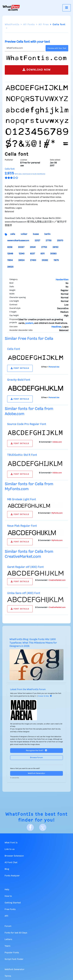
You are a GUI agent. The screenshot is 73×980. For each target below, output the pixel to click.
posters (29, 323)
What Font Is (11, 843)
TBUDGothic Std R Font (22, 455)
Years (7, 946)
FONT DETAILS (20, 368)
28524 (21, 260)
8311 (43, 254)
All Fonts (29, 25)
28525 (10, 267)
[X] (43, 827)
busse (36, 234)
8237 (32, 254)
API (6, 916)
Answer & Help (45, 696)
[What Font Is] (11, 8)
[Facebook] (30, 827)
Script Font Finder (14, 959)
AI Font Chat (11, 863)
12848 (10, 254)
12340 (22, 254)
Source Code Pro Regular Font (27, 424)
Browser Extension (14, 856)
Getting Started (13, 903)
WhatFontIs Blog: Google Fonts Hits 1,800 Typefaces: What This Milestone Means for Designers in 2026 (33, 643)
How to (8, 896)
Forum (8, 926)
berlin (47, 234)
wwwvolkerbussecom (18, 241)
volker (24, 234)
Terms (8, 976)
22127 (37, 241)
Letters (8, 939)
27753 (44, 247)
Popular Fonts (12, 953)
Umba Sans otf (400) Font (24, 593)
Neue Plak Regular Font (22, 526)
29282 (45, 260)
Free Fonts (10, 909)
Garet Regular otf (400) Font (25, 567)
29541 (33, 247)
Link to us (10, 849)
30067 (21, 247)
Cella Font (14, 349)
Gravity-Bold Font (19, 380)
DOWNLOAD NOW (37, 70)
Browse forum (36, 758)
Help (7, 890)
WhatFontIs (12, 25)
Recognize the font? (36, 750)
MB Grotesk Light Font (22, 499)
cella (13, 234)
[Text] (25, 48)
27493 (33, 260)
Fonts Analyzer (12, 876)
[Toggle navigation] (67, 8)
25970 (60, 241)
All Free (44, 25)
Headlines (56, 327)
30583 (53, 254)
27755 (49, 241)
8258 (10, 247)
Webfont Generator (36, 773)
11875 (56, 260)
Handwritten (62, 280)
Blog (7, 869)
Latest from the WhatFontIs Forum (28, 689)
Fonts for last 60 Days (16, 933)
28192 (55, 247)
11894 (10, 260)
